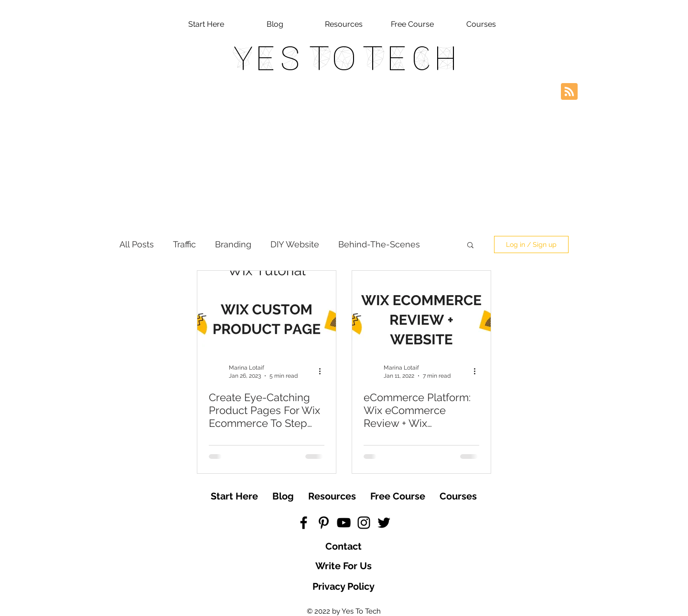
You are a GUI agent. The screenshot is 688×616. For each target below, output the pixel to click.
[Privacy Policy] (344, 586)
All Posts (137, 244)
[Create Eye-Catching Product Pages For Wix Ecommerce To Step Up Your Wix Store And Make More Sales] (267, 310)
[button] (470, 246)
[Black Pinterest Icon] (324, 523)
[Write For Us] (344, 566)
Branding (233, 244)
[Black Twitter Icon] (384, 523)
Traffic (184, 244)
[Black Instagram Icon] (364, 523)
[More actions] (323, 371)
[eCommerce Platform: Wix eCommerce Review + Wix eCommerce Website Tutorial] (421, 310)
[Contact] (344, 546)
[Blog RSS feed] (569, 92)
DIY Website (295, 244)
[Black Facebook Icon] (304, 523)
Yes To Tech (344, 58)
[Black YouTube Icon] (344, 523)
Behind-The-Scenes (379, 244)
